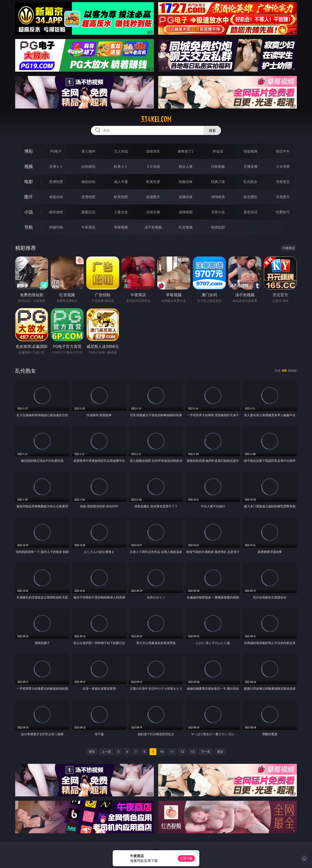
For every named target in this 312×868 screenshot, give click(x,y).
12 (182, 752)
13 (193, 752)
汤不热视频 (153, 227)
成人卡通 (121, 182)
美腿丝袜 (186, 197)
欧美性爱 (153, 182)
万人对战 (121, 151)
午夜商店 (88, 227)
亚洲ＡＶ (56, 166)
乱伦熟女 (250, 182)
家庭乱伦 (88, 212)
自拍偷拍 (88, 166)
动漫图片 (153, 197)
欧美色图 (121, 197)
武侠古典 (153, 212)
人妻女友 (121, 212)
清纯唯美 (218, 197)
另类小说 (218, 212)
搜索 (212, 130)
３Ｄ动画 (153, 166)
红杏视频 (186, 227)
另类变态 (283, 182)
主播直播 (250, 166)
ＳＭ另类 (283, 166)
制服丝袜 (186, 182)
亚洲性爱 (56, 182)
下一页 (206, 752)
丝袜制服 (218, 166)
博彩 (29, 151)
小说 (29, 212)
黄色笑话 (250, 212)
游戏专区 (153, 151)
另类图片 (283, 197)
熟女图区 (250, 197)
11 (172, 752)
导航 (29, 227)
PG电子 (56, 151)
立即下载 (186, 858)
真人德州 (88, 151)
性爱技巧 (283, 212)
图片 (29, 197)
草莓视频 (121, 227)
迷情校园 (186, 212)
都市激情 (56, 212)
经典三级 (218, 182)
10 (162, 752)
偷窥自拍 (56, 197)
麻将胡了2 (186, 151)
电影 (29, 182)
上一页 (106, 752)
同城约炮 (56, 227)
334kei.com (156, 119)
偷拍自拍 (88, 182)
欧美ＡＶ (121, 166)
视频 (29, 166)
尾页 (220, 752)
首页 (92, 752)
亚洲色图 (88, 197)
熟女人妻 (186, 166)
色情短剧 (218, 227)
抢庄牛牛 (283, 151)
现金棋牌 (250, 151)
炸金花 (218, 151)
